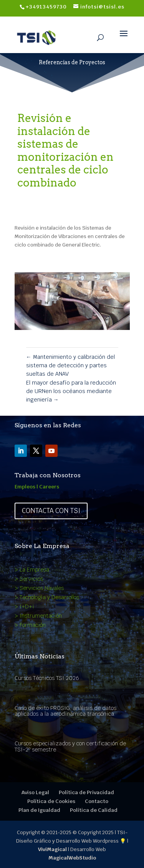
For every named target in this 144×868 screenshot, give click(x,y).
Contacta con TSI (51, 511)
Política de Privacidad (86, 792)
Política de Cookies (51, 801)
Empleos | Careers (37, 487)
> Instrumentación (38, 616)
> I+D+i (24, 606)
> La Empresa (32, 570)
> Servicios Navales (39, 588)
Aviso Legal (35, 792)
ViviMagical (52, 849)
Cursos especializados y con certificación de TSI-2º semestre (70, 746)
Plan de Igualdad (39, 810)
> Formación (30, 625)
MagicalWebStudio (72, 858)
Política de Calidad (94, 810)
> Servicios (29, 579)
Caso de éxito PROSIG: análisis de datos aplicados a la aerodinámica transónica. (65, 711)
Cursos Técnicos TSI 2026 (47, 678)
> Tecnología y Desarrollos (47, 597)
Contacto (97, 801)
